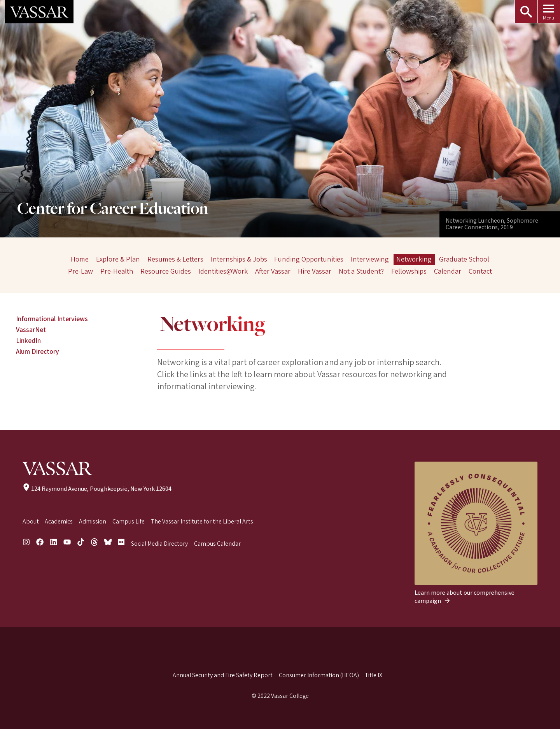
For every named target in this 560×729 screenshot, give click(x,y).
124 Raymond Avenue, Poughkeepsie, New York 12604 (97, 489)
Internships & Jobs (239, 259)
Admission (93, 522)
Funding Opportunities (309, 259)
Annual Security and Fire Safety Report (223, 675)
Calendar (447, 271)
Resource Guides (166, 271)
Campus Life (129, 522)
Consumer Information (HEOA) (319, 675)
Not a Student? (361, 271)
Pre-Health (117, 271)
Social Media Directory (159, 544)
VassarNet (31, 330)
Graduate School (464, 259)
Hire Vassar (315, 271)
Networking (414, 259)
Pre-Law (81, 271)
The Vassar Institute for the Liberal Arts (202, 522)
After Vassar (273, 271)
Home (80, 259)
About (31, 522)
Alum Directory (38, 352)
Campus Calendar (217, 544)
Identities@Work (223, 271)
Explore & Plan (118, 259)
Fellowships (409, 271)
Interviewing (370, 259)
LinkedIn (28, 341)
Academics (59, 522)
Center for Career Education (113, 209)
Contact (480, 271)
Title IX (374, 675)
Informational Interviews (52, 319)
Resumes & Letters (175, 259)
